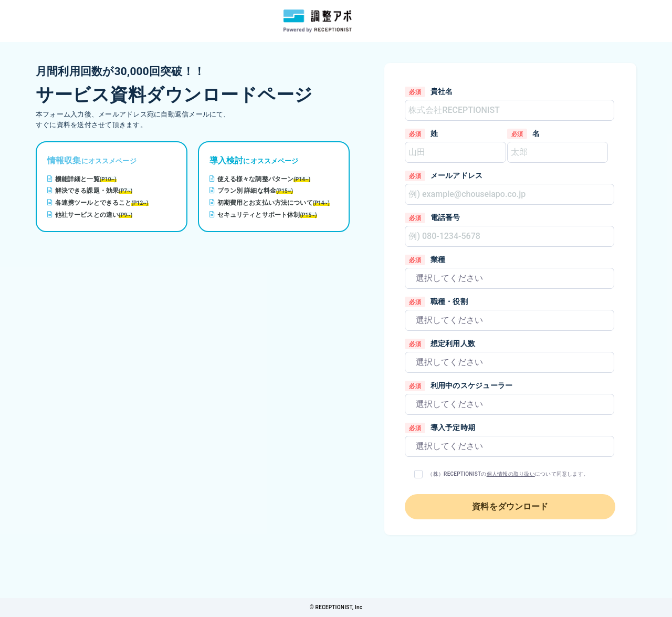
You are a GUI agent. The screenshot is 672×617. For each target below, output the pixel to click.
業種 (438, 259)
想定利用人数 (453, 343)
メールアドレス (457, 175)
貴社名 (442, 91)
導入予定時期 (453, 427)
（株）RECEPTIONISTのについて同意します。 (508, 474)
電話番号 (445, 217)
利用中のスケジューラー (472, 385)
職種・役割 (449, 301)
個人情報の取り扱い (511, 474)
